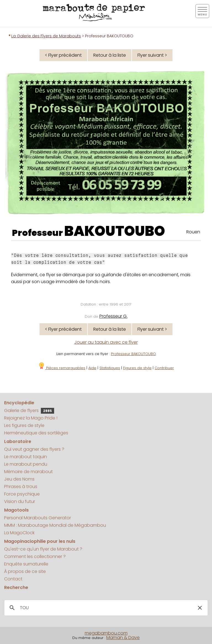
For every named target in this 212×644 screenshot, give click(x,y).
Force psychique (22, 494)
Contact (13, 579)
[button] (200, 608)
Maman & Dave (123, 638)
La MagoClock (19, 533)
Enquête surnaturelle (26, 564)
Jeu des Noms (19, 479)
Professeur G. (113, 316)
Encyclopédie (19, 403)
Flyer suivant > (152, 55)
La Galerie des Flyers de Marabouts (46, 36)
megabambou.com (106, 633)
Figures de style (137, 368)
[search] (105, 608)
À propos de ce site (25, 571)
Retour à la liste (110, 55)
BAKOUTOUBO (115, 231)
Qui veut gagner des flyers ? (34, 449)
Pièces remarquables (62, 368)
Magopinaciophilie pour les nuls (40, 541)
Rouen (193, 232)
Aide (92, 368)
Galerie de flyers (29, 410)
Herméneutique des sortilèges (36, 433)
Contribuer (164, 368)
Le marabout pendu (26, 464)
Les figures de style (24, 425)
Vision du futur (20, 501)
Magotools (16, 510)
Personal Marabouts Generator (38, 518)
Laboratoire (18, 441)
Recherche (16, 587)
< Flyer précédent (63, 55)
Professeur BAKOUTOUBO (133, 354)
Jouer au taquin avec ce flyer (106, 342)
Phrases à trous (21, 487)
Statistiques (110, 368)
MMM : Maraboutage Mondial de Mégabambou (55, 525)
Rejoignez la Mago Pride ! (31, 418)
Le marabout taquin (26, 457)
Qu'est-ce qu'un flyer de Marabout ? (43, 549)
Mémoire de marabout (28, 472)
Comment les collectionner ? (35, 556)
